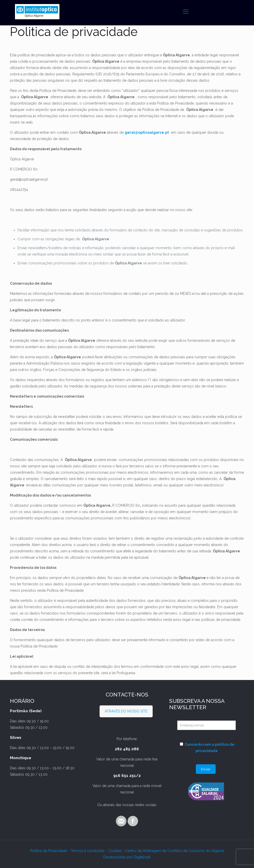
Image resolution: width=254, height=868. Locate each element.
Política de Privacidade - (50, 851)
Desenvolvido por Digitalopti (127, 857)
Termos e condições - (89, 851)
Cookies (115, 851)
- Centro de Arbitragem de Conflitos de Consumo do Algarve (173, 851)
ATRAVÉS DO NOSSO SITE (126, 711)
